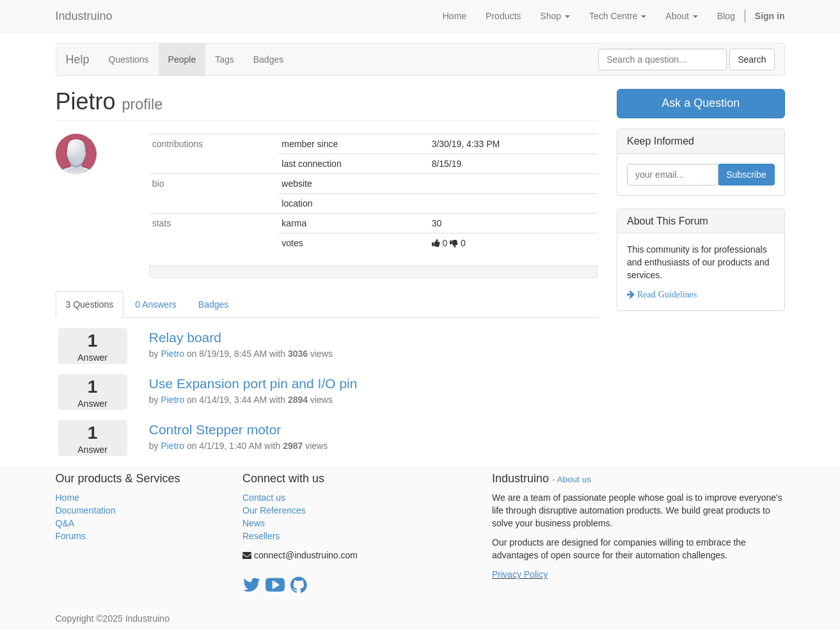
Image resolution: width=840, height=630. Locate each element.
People (182, 59)
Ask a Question (701, 103)
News (254, 523)
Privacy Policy (520, 574)
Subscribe (746, 175)
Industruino (84, 16)
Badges (268, 59)
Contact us (264, 498)
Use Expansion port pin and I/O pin (253, 383)
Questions (129, 59)
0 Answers (156, 304)
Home (67, 498)
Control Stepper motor (215, 429)
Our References (274, 510)
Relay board (185, 337)
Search (752, 59)
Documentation (86, 510)
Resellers (261, 536)
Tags (225, 59)
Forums (71, 536)
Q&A (65, 523)
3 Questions (90, 304)
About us (574, 479)
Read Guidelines (666, 294)
